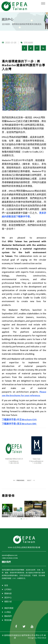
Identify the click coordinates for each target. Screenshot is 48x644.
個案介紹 (8, 602)
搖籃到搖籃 (9, 608)
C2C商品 (8, 612)
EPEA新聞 (28, 43)
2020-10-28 (11, 43)
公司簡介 (8, 590)
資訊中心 (8, 598)
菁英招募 (8, 620)
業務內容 (8, 594)
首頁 (6, 585)
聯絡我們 (8, 616)
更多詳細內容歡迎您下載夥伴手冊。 (24, 215)
